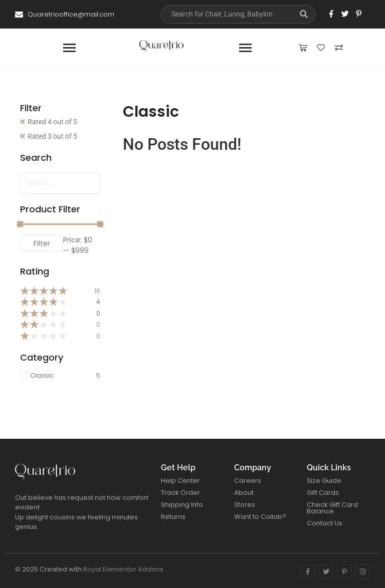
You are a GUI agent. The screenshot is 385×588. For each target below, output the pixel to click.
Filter (42, 243)
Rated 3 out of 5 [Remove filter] (52, 136)
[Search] (227, 14)
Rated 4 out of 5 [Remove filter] (52, 122)
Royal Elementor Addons (123, 569)
